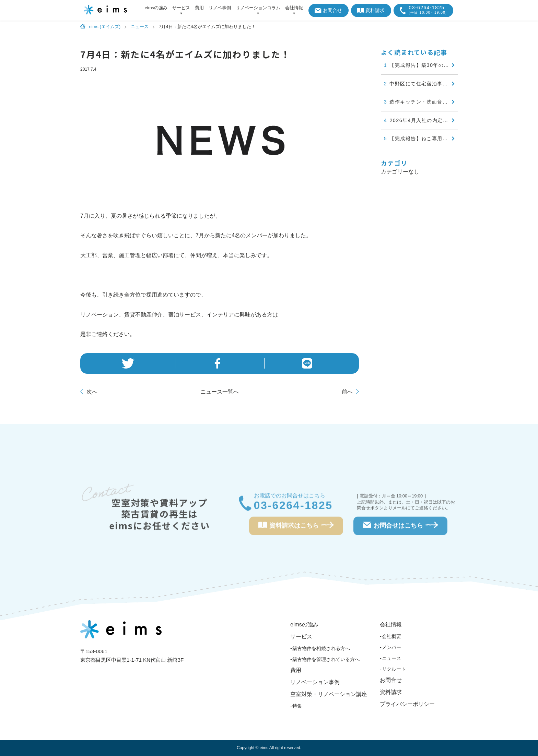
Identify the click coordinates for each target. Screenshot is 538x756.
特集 (297, 706)
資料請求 (371, 10)
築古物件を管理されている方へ (326, 659)
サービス (301, 637)
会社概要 (391, 636)
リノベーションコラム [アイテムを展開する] (258, 8)
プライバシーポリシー (407, 704)
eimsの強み (156, 8)
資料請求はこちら (296, 527)
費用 (199, 8)
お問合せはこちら (400, 527)
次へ (92, 392)
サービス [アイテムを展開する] (181, 8)
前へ (347, 392)
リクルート (394, 669)
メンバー (391, 647)
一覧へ (220, 392)
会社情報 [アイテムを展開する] (294, 8)
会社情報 (391, 625)
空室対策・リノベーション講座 (329, 694)
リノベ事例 (220, 8)
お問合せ (329, 10)
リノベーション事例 (315, 682)
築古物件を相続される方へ (321, 648)
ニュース (391, 658)
